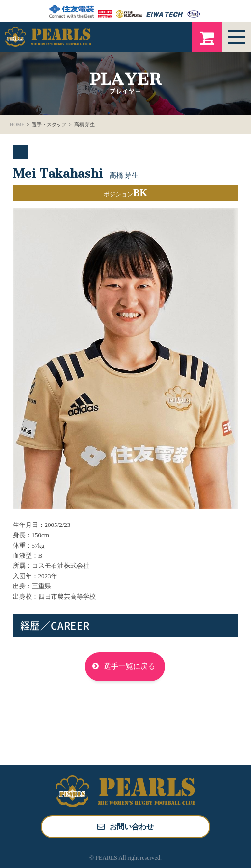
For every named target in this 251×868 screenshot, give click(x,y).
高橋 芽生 (85, 124)
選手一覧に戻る (129, 666)
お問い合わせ (132, 827)
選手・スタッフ (49, 124)
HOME (17, 124)
